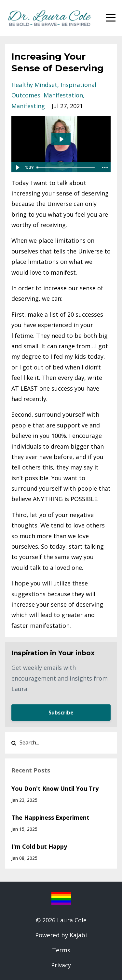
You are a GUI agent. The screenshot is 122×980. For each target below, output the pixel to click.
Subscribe (61, 713)
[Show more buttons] (105, 167)
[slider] (66, 167)
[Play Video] (17, 167)
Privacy (61, 965)
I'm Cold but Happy (39, 846)
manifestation (63, 95)
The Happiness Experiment (50, 817)
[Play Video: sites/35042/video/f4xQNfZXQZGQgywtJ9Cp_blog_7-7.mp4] (61, 139)
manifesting (28, 106)
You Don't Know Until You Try (55, 788)
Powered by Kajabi (61, 935)
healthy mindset (34, 85)
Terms (61, 950)
